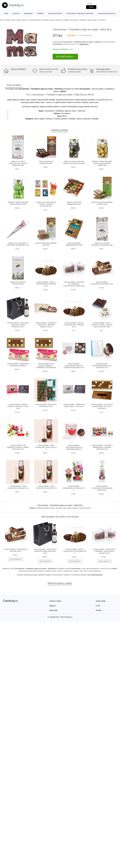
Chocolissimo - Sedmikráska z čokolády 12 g (74, 488)
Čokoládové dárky (55, 14)
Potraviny (25, 20)
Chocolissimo (57, 44)
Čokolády (16, 14)
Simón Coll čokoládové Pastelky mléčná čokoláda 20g (46, 204)
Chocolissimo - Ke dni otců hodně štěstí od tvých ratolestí (102, 406)
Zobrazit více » (84, 44)
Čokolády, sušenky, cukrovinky (52, 20)
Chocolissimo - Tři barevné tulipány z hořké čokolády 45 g (18, 447)
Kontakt (99, 610)
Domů (6, 14)
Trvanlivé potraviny (35, 20)
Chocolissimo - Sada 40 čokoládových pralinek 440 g (74, 325)
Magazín (53, 606)
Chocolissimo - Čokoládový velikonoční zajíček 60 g (102, 488)
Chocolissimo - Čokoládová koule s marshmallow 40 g (74, 447)
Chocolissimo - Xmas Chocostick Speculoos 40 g (46, 447)
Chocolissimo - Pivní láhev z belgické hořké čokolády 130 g (18, 325)
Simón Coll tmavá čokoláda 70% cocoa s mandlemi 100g (18, 163)
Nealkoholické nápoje (106, 14)
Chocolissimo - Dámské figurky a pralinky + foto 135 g (18, 406)
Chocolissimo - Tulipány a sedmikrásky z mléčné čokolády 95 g (102, 447)
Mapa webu (54, 610)
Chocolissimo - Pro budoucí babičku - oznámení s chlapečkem (46, 366)
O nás (98, 606)
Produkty (8, 20)
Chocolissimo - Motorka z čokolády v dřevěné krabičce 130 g (46, 325)
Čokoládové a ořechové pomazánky (80, 14)
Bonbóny (41, 14)
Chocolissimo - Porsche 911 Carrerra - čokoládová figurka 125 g (74, 284)
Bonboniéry (28, 14)
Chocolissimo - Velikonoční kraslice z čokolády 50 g (102, 366)
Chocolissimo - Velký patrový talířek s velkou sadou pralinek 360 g (102, 325)
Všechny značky (55, 601)
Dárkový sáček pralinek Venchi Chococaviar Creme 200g (102, 163)
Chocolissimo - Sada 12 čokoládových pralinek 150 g (46, 284)
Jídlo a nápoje (16, 20)
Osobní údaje (101, 601)
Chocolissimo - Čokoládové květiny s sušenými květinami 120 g (74, 366)
